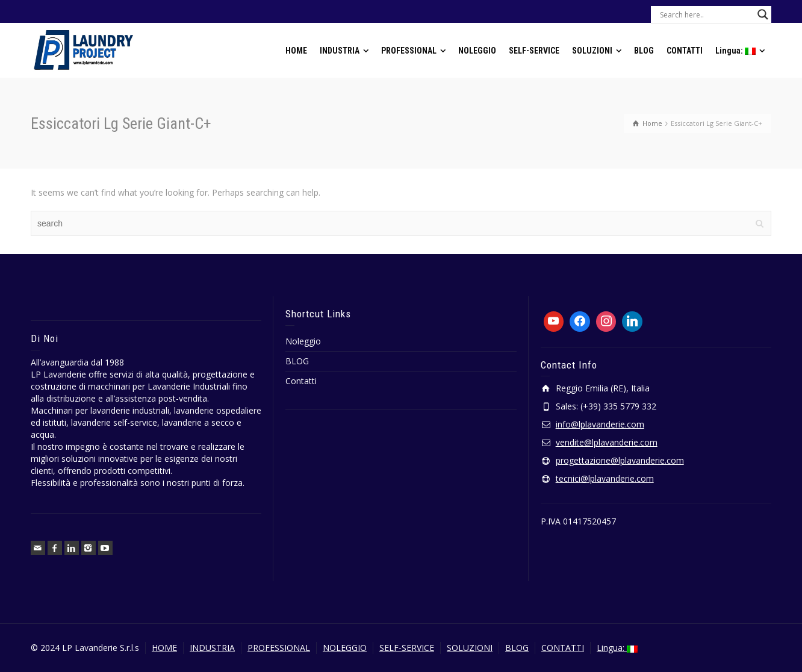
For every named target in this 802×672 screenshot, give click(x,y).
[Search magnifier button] (763, 14)
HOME (164, 648)
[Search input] (706, 14)
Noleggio (303, 341)
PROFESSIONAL (279, 648)
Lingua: (617, 648)
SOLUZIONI (470, 648)
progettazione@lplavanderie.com (620, 460)
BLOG (297, 361)
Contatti (301, 381)
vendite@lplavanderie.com (607, 442)
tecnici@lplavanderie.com (605, 478)
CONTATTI (563, 648)
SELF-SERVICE (407, 648)
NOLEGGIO (345, 648)
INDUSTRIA (212, 648)
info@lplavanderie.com (600, 424)
